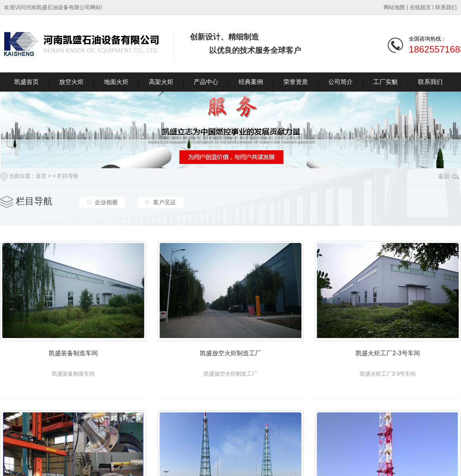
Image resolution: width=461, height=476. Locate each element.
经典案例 (251, 82)
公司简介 (341, 82)
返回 (448, 176)
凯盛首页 (26, 82)
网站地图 (394, 7)
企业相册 (106, 202)
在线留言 (420, 7)
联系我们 (446, 7)
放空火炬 (71, 82)
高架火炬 (161, 82)
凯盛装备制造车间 (78, 358)
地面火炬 (116, 82)
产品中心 (206, 82)
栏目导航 (68, 176)
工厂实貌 (385, 82)
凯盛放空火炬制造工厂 (244, 358)
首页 (41, 176)
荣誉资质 (296, 82)
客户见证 (165, 202)
